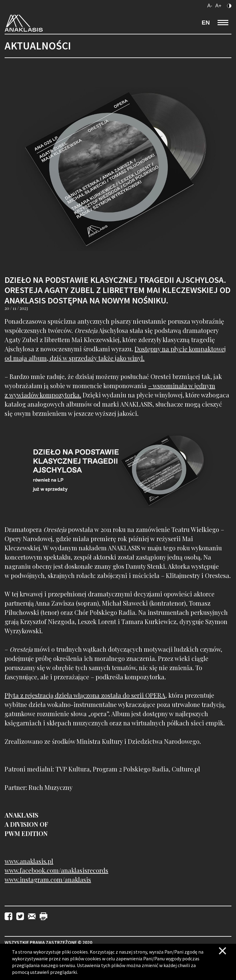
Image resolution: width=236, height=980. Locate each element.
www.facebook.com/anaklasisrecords (56, 870)
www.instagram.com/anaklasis (48, 879)
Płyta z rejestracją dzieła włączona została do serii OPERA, (86, 695)
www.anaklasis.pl (29, 861)
